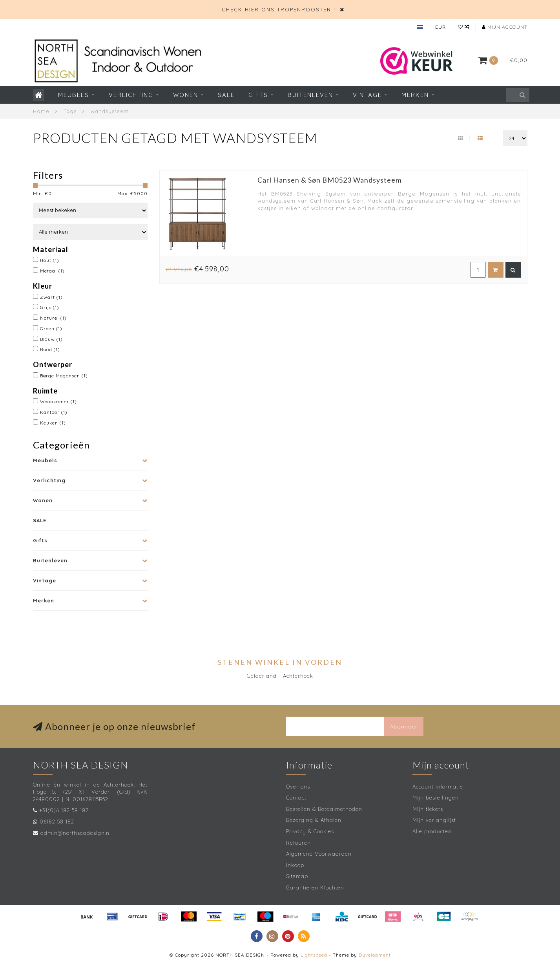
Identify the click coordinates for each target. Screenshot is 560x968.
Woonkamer (58, 402)
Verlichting (131, 95)
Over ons (298, 787)
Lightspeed (314, 955)
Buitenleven (310, 95)
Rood (50, 349)
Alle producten (432, 831)
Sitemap (297, 876)
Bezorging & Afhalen (314, 820)
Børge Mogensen (64, 376)
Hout (50, 260)
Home (41, 111)
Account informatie (438, 787)
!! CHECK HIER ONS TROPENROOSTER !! (276, 9)
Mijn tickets (428, 809)
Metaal (52, 271)
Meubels (74, 95)
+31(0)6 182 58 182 (64, 810)
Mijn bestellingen (436, 798)
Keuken (53, 423)
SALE (226, 95)
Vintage (367, 95)
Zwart (51, 297)
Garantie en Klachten (315, 887)
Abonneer (404, 726)
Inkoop (295, 865)
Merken (415, 95)
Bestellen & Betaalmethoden (324, 809)
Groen (51, 328)
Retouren (298, 843)
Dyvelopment (375, 955)
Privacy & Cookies (310, 831)
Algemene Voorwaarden (319, 854)
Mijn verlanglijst (434, 820)
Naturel (53, 318)
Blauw (51, 339)
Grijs (50, 307)
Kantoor (54, 412)
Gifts (258, 95)
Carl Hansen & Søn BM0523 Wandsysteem (329, 180)
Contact (296, 798)
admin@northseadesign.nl (76, 833)
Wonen (186, 95)
